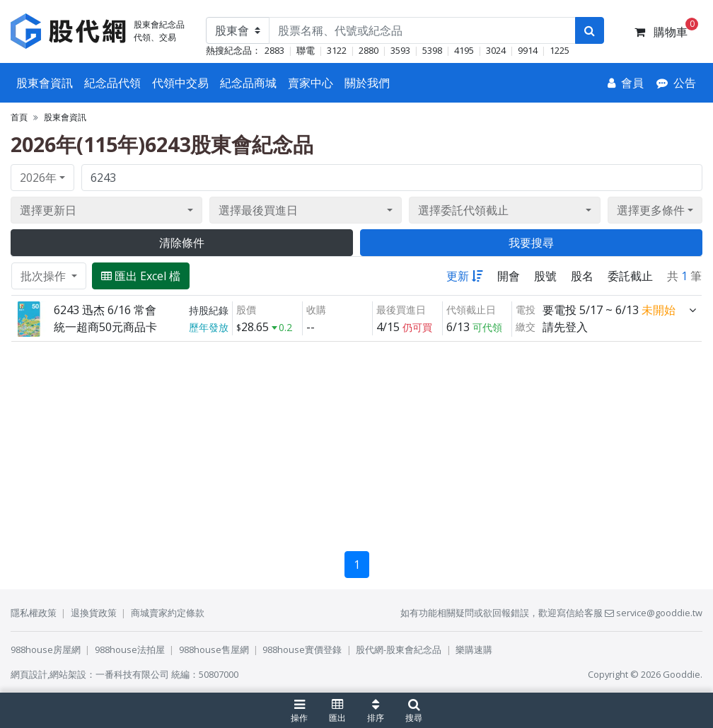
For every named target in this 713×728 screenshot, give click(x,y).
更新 (465, 276)
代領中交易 (180, 83)
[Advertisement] (356, 441)
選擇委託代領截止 (463, 210)
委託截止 (630, 276)
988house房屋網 (46, 649)
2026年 (38, 178)
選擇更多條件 (651, 210)
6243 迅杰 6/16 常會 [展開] (105, 310)
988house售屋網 (214, 649)
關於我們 (367, 83)
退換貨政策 (94, 613)
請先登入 (565, 327)
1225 (560, 50)
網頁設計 (29, 674)
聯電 (306, 50)
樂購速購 (474, 649)
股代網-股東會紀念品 (399, 649)
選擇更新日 (48, 210)
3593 (400, 50)
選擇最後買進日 (258, 210)
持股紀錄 (209, 310)
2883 (274, 50)
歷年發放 (209, 327)
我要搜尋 (531, 243)
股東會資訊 (45, 83)
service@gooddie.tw (654, 613)
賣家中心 (311, 83)
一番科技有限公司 (132, 674)
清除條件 (182, 243)
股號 (545, 276)
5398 (432, 50)
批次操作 (45, 276)
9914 (528, 50)
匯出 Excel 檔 (141, 276)
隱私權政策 (34, 613)
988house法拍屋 (130, 649)
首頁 (19, 117)
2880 (369, 50)
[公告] (676, 83)
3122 (337, 50)
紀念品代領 (112, 83)
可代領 (487, 327)
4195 (464, 50)
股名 (582, 276)
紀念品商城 (248, 83)
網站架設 (68, 674)
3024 (496, 50)
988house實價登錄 (302, 649)
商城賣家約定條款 (168, 613)
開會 (509, 276)
